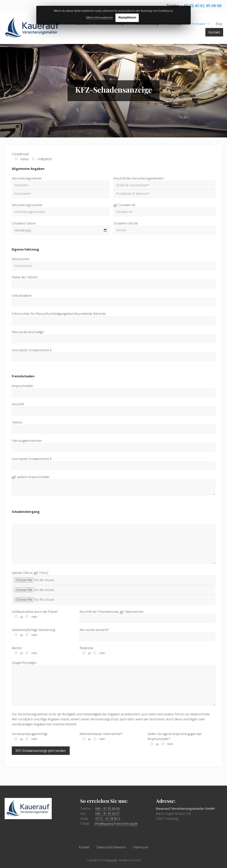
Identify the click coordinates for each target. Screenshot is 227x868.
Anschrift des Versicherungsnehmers (164, 186)
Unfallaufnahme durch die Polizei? (35, 614)
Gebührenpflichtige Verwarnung (33, 633)
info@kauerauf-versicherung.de (116, 824)
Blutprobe (92, 651)
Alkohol (25, 651)
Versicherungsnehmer (61, 186)
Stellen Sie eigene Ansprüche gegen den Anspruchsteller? (175, 739)
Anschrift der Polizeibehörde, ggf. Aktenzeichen (147, 615)
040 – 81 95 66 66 (107, 809)
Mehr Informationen (100, 18)
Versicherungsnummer (61, 209)
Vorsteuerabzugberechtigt (30, 737)
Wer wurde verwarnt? (147, 634)
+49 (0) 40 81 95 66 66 (201, 6)
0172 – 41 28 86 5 (108, 819)
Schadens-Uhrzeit (164, 227)
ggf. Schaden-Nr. (164, 209)
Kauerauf (112, 860)
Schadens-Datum (61, 227)
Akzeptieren (127, 17)
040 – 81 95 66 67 (107, 814)
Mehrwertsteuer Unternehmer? (101, 737)
